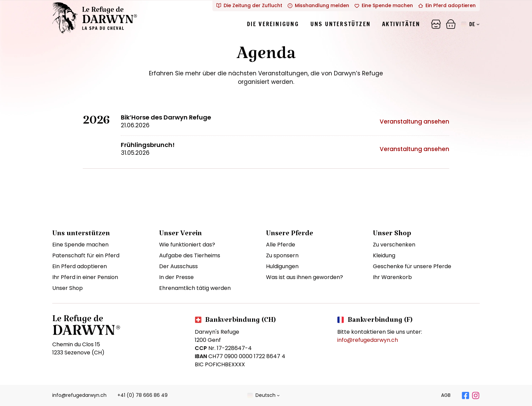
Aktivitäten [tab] (401, 24)
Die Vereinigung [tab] (273, 24)
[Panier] (436, 24)
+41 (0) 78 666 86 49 (142, 395)
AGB (446, 395)
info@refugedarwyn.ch (368, 340)
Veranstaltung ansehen (414, 122)
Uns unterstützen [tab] (340, 24)
